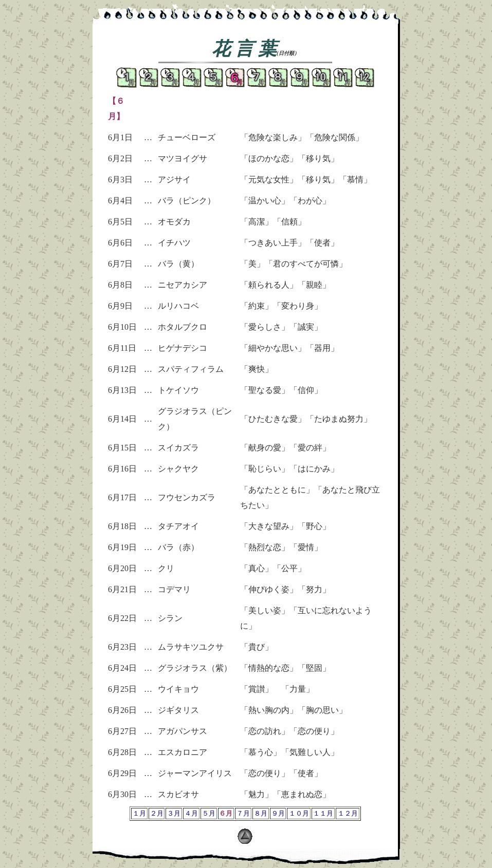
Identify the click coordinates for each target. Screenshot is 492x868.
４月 (191, 813)
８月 (261, 813)
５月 (209, 813)
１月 (139, 813)
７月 (243, 813)
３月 (174, 813)
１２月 (348, 813)
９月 (278, 813)
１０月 (299, 813)
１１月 (323, 813)
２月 (157, 813)
